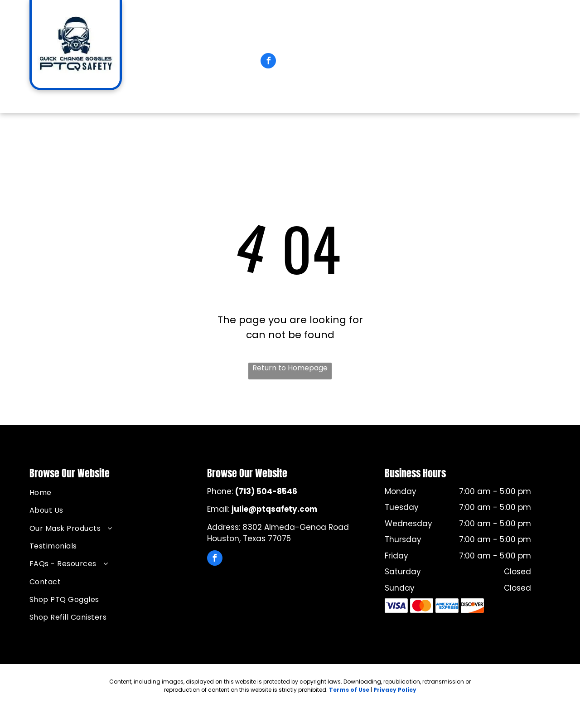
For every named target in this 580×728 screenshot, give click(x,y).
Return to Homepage (290, 368)
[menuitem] (57, 103)
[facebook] (268, 62)
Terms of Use (349, 690)
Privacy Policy (395, 690)
